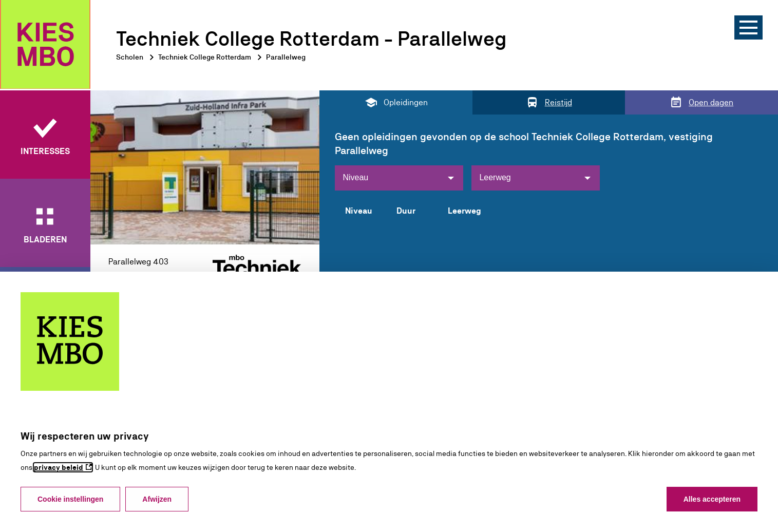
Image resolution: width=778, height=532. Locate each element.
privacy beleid (59, 467)
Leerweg (495, 177)
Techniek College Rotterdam (205, 57)
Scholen (130, 57)
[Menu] (748, 27)
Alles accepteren (712, 499)
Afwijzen (157, 499)
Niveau (355, 177)
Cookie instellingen (70, 499)
